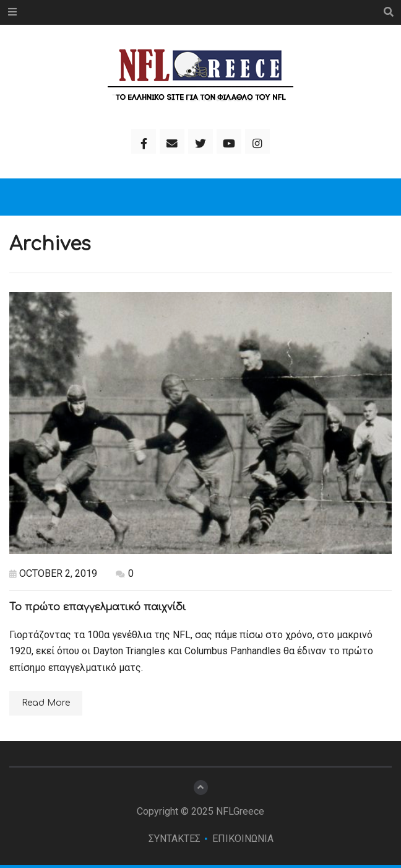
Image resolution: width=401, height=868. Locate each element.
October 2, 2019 (53, 573)
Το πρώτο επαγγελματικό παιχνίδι (97, 607)
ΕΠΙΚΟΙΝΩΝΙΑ (243, 839)
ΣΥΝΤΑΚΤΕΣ (175, 839)
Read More (46, 703)
